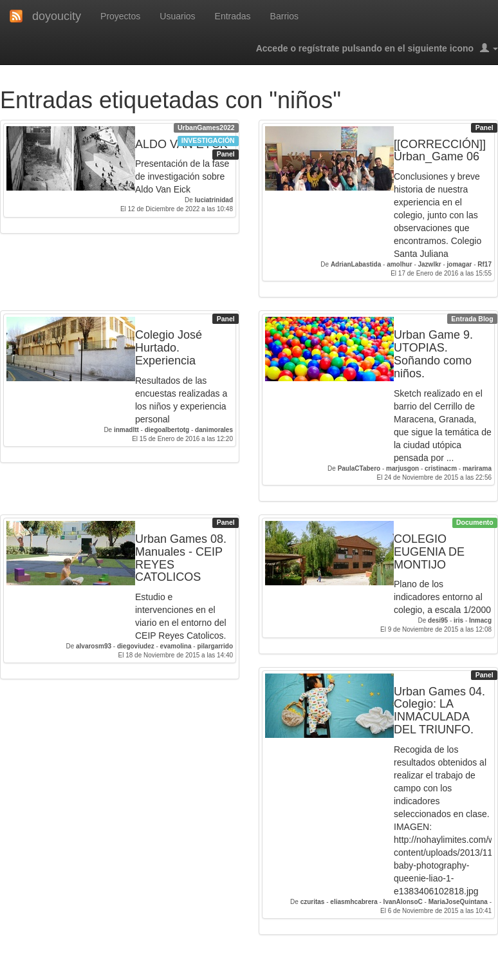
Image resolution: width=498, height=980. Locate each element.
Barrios (284, 16)
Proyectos (120, 16)
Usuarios (177, 16)
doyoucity (57, 16)
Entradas (233, 16)
